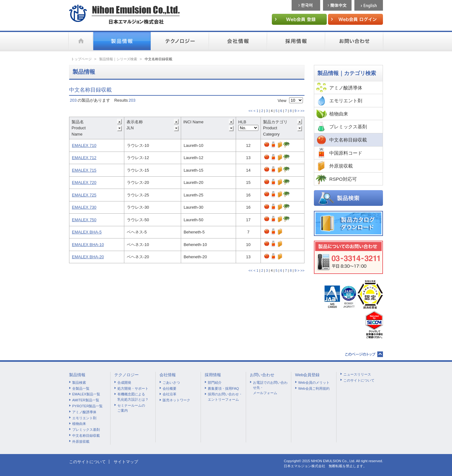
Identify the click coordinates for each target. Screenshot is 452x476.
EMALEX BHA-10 (88, 245)
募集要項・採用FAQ (223, 388)
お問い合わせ (262, 375)
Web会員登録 (307, 375)
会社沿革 (169, 394)
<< (250, 111)
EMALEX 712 (84, 158)
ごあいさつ (171, 382)
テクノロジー (126, 375)
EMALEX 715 (84, 170)
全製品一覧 (81, 388)
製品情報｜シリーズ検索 (118, 59)
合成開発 (124, 382)
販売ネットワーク (176, 400)
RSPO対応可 (343, 179)
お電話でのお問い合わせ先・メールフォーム (270, 388)
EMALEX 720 (84, 182)
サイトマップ (126, 462)
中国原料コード (346, 153)
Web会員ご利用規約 (314, 388)
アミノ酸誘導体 (346, 88)
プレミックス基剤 (348, 127)
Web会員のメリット (314, 382)
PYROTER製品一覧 (87, 406)
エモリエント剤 (346, 101)
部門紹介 (215, 382)
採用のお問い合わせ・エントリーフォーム (225, 397)
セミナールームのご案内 (131, 408)
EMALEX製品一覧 (86, 394)
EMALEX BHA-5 (87, 232)
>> (302, 111)
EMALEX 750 (84, 220)
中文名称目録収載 (348, 140)
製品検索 (79, 382)
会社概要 (169, 388)
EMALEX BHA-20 (88, 257)
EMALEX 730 (84, 207)
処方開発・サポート (133, 388)
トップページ (81, 59)
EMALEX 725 (84, 195)
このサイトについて (359, 380)
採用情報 (213, 375)
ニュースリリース (357, 374)
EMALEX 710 (84, 145)
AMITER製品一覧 (86, 400)
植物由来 (339, 114)
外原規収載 (341, 166)
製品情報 (77, 375)
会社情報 (168, 375)
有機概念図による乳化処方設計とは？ (133, 397)
